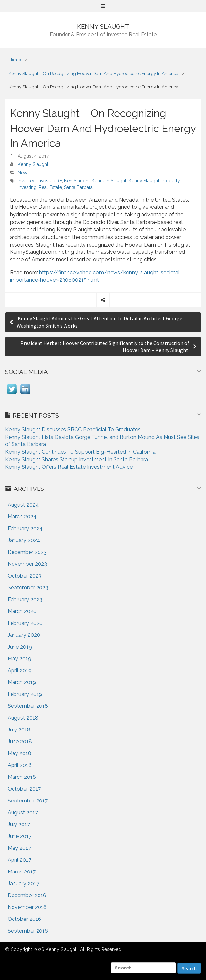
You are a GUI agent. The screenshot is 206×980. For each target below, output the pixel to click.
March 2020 (22, 611)
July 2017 (19, 824)
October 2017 (24, 789)
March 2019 (22, 682)
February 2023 (25, 599)
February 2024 (25, 528)
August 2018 (23, 718)
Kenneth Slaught (109, 181)
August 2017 (23, 813)
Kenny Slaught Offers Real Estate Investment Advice (69, 467)
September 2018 (28, 706)
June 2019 (20, 647)
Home (15, 60)
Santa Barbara (78, 187)
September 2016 (28, 931)
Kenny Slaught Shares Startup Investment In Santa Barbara (77, 459)
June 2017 (20, 836)
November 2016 (27, 907)
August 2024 (23, 505)
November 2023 (27, 564)
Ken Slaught (77, 181)
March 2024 (22, 517)
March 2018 (22, 777)
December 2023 (27, 552)
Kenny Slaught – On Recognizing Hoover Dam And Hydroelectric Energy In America (93, 73)
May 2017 (19, 848)
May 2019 (19, 659)
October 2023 (25, 576)
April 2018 (20, 765)
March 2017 (22, 872)
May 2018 (19, 753)
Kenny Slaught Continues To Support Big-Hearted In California (80, 452)
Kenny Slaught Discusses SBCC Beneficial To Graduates (73, 430)
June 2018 (20, 741)
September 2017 (28, 801)
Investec (26, 181)
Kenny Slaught (33, 164)
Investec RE (50, 181)
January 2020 (24, 635)
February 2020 (25, 623)
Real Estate (50, 187)
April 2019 (20, 670)
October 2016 (24, 919)
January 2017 (23, 884)
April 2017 (19, 860)
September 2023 (28, 588)
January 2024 (24, 540)
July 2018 (19, 730)
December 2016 (27, 895)
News (24, 173)
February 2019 (25, 694)
